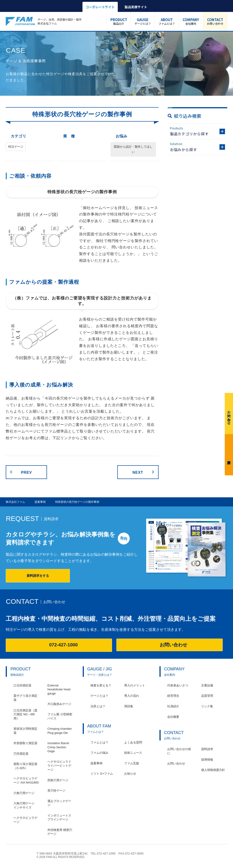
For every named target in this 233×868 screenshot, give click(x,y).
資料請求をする (38, 576)
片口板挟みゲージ (59, 704)
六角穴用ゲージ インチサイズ (25, 805)
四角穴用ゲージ (58, 780)
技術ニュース (133, 753)
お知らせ (130, 774)
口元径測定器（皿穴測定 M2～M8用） (25, 714)
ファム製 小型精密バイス (60, 716)
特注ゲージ (16, 147)
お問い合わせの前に (179, 751)
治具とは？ (98, 706)
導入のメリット (135, 685)
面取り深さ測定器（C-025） (25, 766)
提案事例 (96, 763)
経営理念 (173, 696)
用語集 (129, 706)
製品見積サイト (136, 7)
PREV (26, 472)
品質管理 (207, 696)
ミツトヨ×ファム (102, 774)
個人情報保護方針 (213, 770)
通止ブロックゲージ (59, 803)
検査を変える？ (101, 685)
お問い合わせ (215, 21)
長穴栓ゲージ (56, 790)
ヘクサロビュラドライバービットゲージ (59, 766)
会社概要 (173, 717)
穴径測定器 (21, 754)
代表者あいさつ (178, 685)
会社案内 (191, 21)
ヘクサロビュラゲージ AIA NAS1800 (26, 780)
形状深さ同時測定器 (25, 731)
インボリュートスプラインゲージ (59, 818)
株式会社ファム (19, 855)
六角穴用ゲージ (24, 793)
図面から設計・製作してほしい (133, 149)
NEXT (138, 472)
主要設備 (207, 685)
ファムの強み (99, 753)
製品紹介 (119, 21)
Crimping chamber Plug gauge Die (60, 731)
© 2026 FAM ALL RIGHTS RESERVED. (61, 857)
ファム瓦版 (132, 763)
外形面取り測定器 (25, 743)
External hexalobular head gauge (59, 689)
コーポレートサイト (100, 7)
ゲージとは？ (143, 21)
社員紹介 (173, 706)
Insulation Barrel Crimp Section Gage (58, 747)
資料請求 (229, 454)
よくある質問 (133, 742)
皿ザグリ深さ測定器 (25, 698)
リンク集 (207, 706)
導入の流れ (132, 696)
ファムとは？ (167, 21)
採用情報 (207, 760)
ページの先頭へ (225, 856)
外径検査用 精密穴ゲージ (60, 832)
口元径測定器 (22, 685)
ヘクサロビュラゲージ (25, 820)
